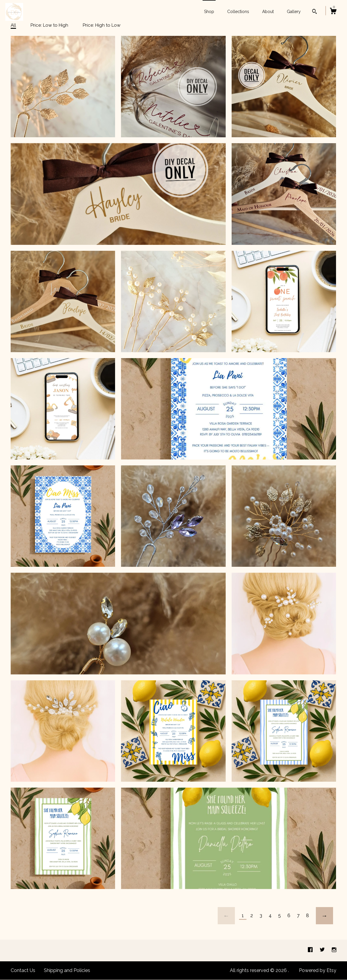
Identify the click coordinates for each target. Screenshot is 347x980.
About (268, 12)
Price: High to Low (102, 25)
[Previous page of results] (226, 916)
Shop (209, 12)
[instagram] (334, 950)
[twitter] (323, 950)
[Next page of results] (324, 916)
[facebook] (311, 950)
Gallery (294, 12)
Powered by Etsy (318, 970)
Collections (238, 12)
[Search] (315, 12)
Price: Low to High (49, 25)
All (13, 25)
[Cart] (333, 12)
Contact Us (23, 970)
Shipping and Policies (67, 970)
